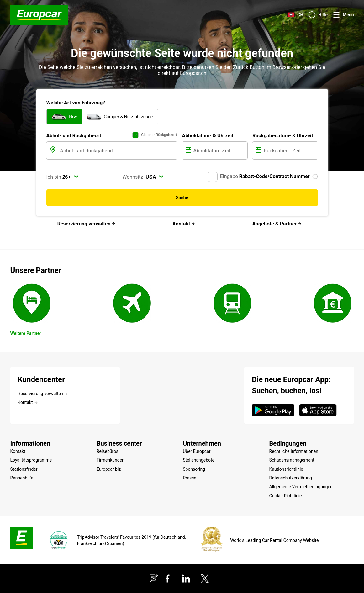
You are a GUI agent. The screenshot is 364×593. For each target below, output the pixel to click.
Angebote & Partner (277, 224)
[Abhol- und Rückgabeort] (118, 151)
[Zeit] (233, 151)
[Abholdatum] (206, 151)
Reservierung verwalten (87, 224)
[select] (71, 177)
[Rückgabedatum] (276, 151)
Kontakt (184, 224)
